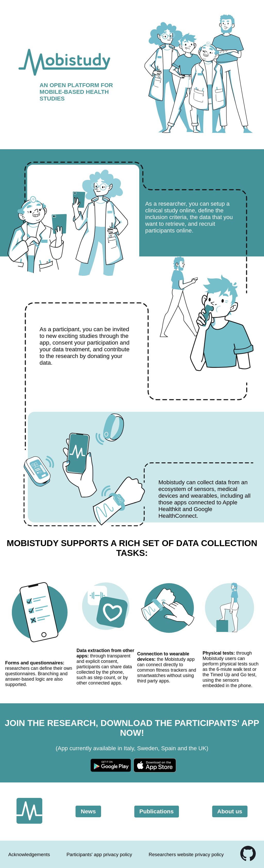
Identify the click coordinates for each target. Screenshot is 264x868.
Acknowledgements (29, 854)
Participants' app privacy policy (99, 854)
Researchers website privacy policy (186, 854)
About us (230, 811)
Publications (157, 811)
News (88, 811)
